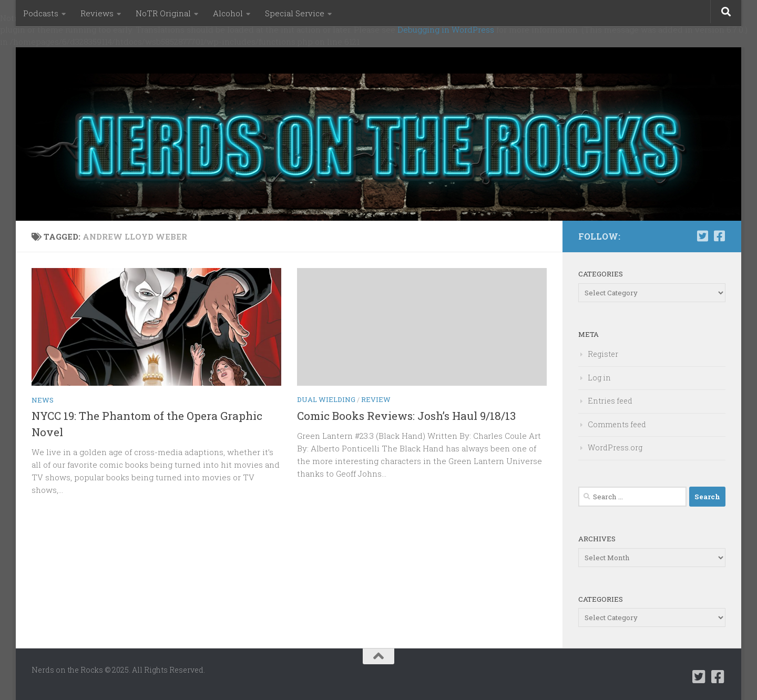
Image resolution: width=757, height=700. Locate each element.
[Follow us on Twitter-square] (702, 236)
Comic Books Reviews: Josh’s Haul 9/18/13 (406, 416)
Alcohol (228, 13)
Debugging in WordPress (446, 29)
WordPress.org (615, 447)
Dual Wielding (326, 399)
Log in (599, 378)
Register (603, 354)
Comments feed (617, 424)
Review (376, 399)
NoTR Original (163, 13)
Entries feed (610, 401)
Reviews (97, 13)
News (43, 400)
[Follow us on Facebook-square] (719, 236)
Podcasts (41, 13)
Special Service (295, 13)
